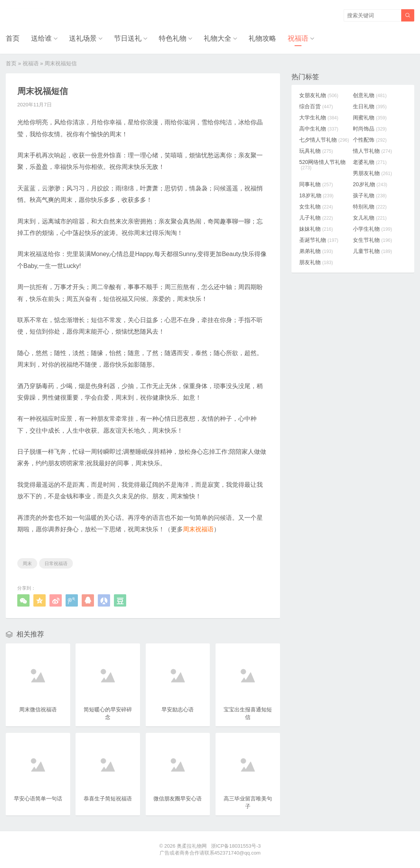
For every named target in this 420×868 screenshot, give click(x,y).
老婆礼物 (370, 162)
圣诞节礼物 (319, 240)
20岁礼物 (370, 184)
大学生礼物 (319, 117)
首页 (13, 38)
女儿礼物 (370, 218)
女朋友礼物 (319, 95)
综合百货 (316, 106)
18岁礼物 (316, 195)
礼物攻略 (262, 38)
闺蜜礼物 (370, 117)
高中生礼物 (319, 129)
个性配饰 (370, 140)
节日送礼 (128, 38)
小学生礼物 (372, 229)
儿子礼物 (316, 218)
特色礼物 (173, 38)
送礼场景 (83, 38)
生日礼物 (370, 106)
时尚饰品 (370, 129)
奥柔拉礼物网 (192, 846)
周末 (27, 564)
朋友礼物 (316, 262)
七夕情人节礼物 (324, 140)
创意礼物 (370, 95)
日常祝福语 (56, 564)
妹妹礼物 (316, 229)
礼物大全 (217, 38)
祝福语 (298, 38)
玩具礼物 (316, 151)
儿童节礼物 (372, 251)
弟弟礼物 (316, 251)
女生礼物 (316, 207)
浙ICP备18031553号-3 (236, 846)
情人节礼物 (372, 151)
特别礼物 (370, 207)
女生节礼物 (372, 240)
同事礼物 (316, 184)
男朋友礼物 (372, 173)
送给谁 (41, 38)
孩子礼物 (370, 195)
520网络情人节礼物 (322, 165)
